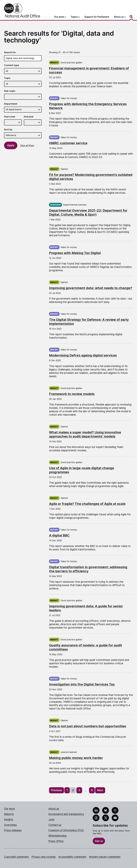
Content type (12, 65)
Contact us (55, 825)
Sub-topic (10, 91)
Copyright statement (16, 857)
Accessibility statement (72, 857)
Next (100, 790)
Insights (9, 819)
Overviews (10, 825)
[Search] (131, 17)
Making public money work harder (76, 758)
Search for (10, 52)
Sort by (8, 129)
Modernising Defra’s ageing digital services (83, 355)
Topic (7, 78)
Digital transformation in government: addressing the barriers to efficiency (88, 569)
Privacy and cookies (44, 857)
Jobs (51, 819)
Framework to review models (72, 394)
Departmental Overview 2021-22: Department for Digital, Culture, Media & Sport (88, 212)
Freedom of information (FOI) (66, 830)
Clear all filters (27, 145)
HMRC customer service (68, 143)
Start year (10, 117)
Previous (57, 790)
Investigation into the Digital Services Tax (82, 684)
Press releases (13, 830)
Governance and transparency (66, 814)
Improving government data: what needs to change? (91, 288)
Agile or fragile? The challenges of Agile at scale (87, 504)
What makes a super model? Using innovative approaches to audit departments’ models (85, 434)
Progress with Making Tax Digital (75, 253)
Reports (9, 814)
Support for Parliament (97, 17)
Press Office (56, 841)
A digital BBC (59, 535)
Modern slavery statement (105, 857)
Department (11, 104)
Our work (9, 809)
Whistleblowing (57, 836)
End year (29, 117)
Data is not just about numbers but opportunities (88, 726)
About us (54, 809)
